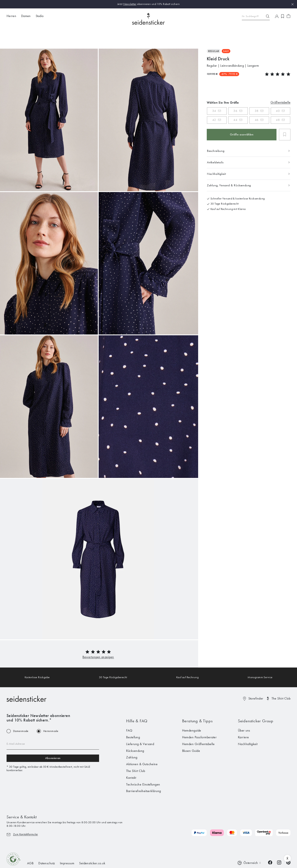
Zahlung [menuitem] (132, 738)
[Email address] (53, 725)
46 (257, 101)
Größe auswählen (242, 116)
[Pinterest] (288, 843)
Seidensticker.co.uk (92, 844)
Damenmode (21, 712)
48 (278, 101)
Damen (26, 16)
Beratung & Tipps (197, 702)
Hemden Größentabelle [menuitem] (198, 725)
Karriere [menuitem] (243, 718)
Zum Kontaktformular (26, 815)
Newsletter (130, 4)
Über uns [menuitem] (244, 712)
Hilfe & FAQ (137, 702)
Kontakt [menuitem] (131, 759)
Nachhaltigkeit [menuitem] (248, 725)
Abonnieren (53, 739)
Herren (11, 16)
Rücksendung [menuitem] (135, 732)
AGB (30, 844)
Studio (40, 16)
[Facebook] (270, 843)
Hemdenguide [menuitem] (192, 712)
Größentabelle (280, 83)
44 (235, 101)
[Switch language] (249, 844)
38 (257, 92)
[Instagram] (279, 843)
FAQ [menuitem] (129, 712)
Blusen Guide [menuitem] (191, 732)
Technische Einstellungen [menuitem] (143, 765)
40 (278, 92)
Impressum (67, 844)
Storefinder (256, 679)
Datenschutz (47, 844)
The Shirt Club (281, 679)
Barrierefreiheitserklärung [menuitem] (143, 772)
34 (214, 92)
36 (235, 92)
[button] (98, 638)
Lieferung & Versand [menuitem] (140, 725)
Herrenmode (51, 712)
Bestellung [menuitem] (133, 718)
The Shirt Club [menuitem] (136, 752)
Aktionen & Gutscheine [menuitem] (142, 745)
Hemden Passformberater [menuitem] (199, 718)
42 (214, 101)
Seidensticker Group (256, 702)
